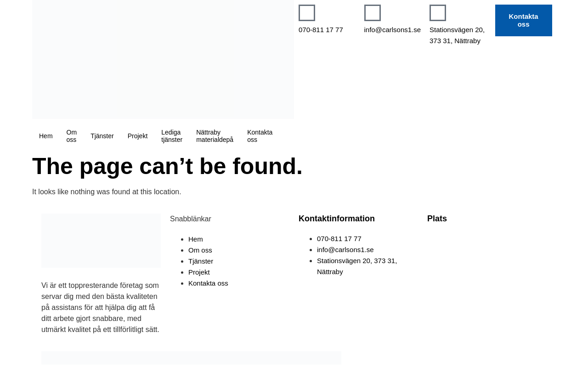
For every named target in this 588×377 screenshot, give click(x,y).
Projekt (138, 136)
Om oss (72, 136)
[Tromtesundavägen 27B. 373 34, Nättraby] (487, 268)
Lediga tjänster (172, 136)
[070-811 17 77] (307, 13)
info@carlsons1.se (393, 30)
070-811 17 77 (321, 30)
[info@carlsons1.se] (373, 13)
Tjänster (102, 136)
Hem (46, 136)
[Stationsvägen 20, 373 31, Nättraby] (438, 13)
